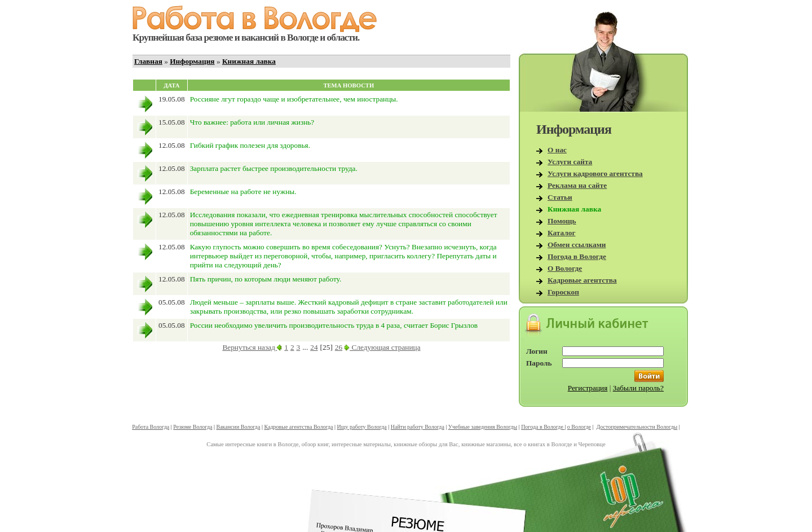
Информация (192, 61)
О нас (557, 150)
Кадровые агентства (582, 280)
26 (339, 347)
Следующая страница (382, 347)
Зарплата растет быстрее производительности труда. (274, 168)
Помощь (562, 221)
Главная (148, 61)
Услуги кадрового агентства (595, 173)
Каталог (562, 233)
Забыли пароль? (638, 388)
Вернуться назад (252, 347)
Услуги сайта (570, 162)
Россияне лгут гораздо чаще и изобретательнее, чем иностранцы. (294, 99)
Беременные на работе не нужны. (243, 192)
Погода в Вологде (577, 256)
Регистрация (588, 388)
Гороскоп (563, 292)
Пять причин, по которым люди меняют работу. (266, 279)
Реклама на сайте (577, 185)
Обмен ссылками (577, 245)
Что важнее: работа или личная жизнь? (252, 122)
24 (314, 347)
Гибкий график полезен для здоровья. (250, 145)
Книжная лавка (249, 61)
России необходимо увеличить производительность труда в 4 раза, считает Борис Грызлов (334, 325)
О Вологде (565, 268)
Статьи (560, 197)
